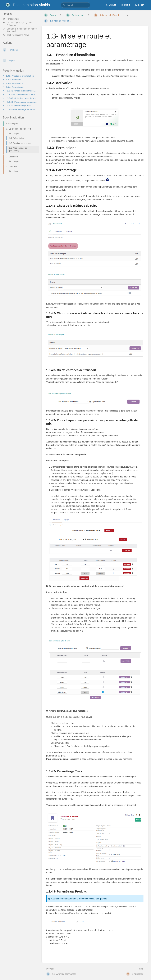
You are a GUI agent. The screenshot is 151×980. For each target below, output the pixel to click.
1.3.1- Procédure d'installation (20, 76)
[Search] (64, 5)
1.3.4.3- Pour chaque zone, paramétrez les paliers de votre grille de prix (22, 102)
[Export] (20, 61)
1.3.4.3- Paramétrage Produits (21, 109)
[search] (75, 5)
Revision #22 (11, 19)
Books (126, 5)
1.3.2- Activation (13, 80)
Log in (140, 5)
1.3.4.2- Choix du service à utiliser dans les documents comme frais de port (22, 95)
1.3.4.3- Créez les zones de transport (22, 98)
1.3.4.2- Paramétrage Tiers (19, 106)
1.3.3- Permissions (15, 83)
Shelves (111, 5)
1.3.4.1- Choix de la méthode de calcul (22, 91)
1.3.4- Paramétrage (15, 87)
